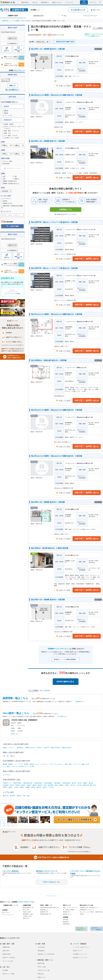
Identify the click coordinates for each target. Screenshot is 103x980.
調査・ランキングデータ (70, 908)
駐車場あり (20, 748)
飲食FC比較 (41, 963)
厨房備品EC (41, 951)
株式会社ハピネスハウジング (47, 871)
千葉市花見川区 (27, 783)
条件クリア (12, 38)
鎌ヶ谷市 (93, 785)
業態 (12, 726)
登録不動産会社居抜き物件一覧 (49, 908)
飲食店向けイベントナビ (80, 958)
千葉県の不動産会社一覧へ (51, 882)
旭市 (45, 785)
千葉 (22, 21)
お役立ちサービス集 (44, 970)
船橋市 (85, 783)
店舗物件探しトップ (7, 21)
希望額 (13, 731)
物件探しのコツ (68, 914)
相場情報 (66, 917)
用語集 (82, 914)
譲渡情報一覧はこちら (15, 698)
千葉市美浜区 (66, 783)
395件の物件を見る (67, 682)
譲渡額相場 (66, 924)
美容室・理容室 (29, 764)
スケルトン (12, 748)
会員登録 (5, 910)
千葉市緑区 (57, 783)
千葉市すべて (7, 783)
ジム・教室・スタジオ (10, 766)
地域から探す (27, 912)
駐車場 (4, 201)
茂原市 (23, 785)
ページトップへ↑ (51, 896)
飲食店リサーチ (78, 951)
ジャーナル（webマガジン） (81, 947)
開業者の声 (66, 912)
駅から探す (26, 910)
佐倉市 (29, 785)
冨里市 (22, 787)
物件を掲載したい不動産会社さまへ (81, 929)
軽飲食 (5, 113)
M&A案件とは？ (63, 716)
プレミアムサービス (11, 294)
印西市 (33, 787)
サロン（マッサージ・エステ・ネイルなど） (49, 764)
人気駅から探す (28, 916)
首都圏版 (15, 902)
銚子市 (74, 783)
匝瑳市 (39, 787)
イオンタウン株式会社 (10, 871)
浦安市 (11, 787)
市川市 (80, 783)
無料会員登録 (84, 2)
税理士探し (41, 974)
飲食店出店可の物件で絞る (64, 42)
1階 (14, 176)
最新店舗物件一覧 (28, 908)
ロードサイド (6, 199)
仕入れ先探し (42, 947)
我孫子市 (86, 785)
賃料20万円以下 (67, 748)
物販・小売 (85, 764)
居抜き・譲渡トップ (46, 905)
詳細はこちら (15, 734)
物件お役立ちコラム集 (86, 905)
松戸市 (12, 785)
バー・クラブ (7, 116)
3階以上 (16, 179)
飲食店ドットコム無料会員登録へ (66, 659)
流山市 (28, 21)
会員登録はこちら (66, 209)
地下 (3, 176)
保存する (7, 49)
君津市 (5, 787)
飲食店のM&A (7, 954)
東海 (20, 70)
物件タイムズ (67, 905)
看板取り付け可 (7, 203)
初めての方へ (6, 912)
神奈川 (19, 796)
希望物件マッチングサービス (58, 649)
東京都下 (13, 796)
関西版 (21, 902)
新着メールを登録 (18, 49)
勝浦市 (61, 785)
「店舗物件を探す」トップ (10, 905)
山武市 (44, 787)
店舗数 (13, 728)
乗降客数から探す (28, 914)
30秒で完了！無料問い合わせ (87, 86)
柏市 (56, 785)
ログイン (66, 214)
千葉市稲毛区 (38, 783)
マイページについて (8, 915)
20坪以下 (47, 748)
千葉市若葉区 (48, 783)
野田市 (18, 785)
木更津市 (6, 785)
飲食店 (6, 106)
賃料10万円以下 (56, 748)
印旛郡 (27, 787)
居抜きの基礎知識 (45, 691)
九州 (24, 70)
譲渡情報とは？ (80, 702)
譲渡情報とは (44, 910)
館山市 (91, 783)
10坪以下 (39, 748)
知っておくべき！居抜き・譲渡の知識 (91, 912)
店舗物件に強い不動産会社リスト (90, 908)
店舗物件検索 (27, 905)
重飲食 (5, 111)
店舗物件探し (6, 947)
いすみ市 (51, 787)
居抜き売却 (6, 951)
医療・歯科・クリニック (73, 764)
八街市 (16, 787)
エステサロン (7, 775)
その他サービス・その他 (26, 766)
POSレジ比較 (42, 967)
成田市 (35, 785)
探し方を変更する (13, 90)
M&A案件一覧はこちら (16, 713)
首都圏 (17, 21)
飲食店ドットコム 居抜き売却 (96, 929)
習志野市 (51, 785)
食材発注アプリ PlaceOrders (46, 954)
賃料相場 (66, 920)
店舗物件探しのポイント (87, 910)
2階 (3, 179)
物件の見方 (26, 918)
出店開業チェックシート (80, 954)
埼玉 (28, 796)
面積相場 (66, 922)
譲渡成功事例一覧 (45, 914)
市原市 (67, 785)
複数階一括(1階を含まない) (10, 184)
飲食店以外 (7, 120)
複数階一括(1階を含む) (9, 181)
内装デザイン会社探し (9, 958)
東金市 (40, 785)
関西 (16, 70)
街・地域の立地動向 (69, 910)
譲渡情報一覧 (44, 912)
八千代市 (79, 785)
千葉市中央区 (17, 783)
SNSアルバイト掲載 (8, 974)
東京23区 (6, 796)
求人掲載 (5, 970)
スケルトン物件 (7, 161)
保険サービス (42, 977)
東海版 (26, 902)
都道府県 (13, 723)
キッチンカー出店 (8, 961)
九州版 (31, 902)
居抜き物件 (5, 164)
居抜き (5, 748)
